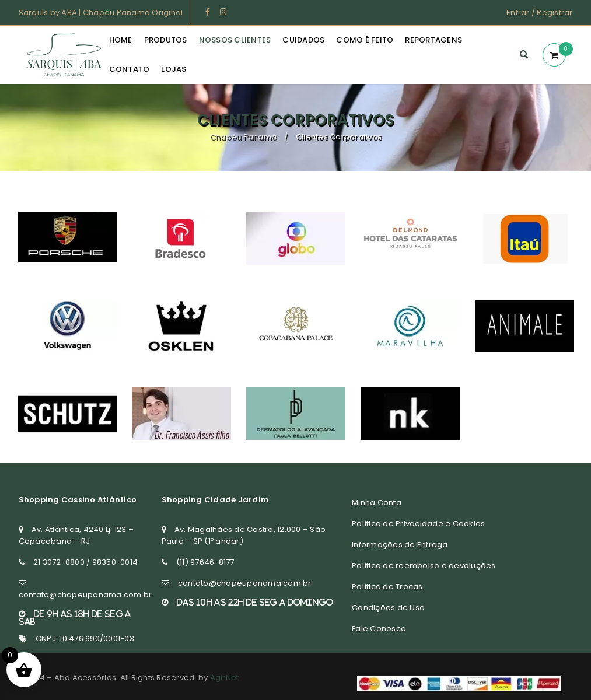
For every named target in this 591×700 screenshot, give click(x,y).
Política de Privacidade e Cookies (418, 524)
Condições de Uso (388, 608)
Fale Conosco (379, 629)
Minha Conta (377, 503)
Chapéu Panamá (243, 137)
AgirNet (225, 678)
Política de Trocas (387, 587)
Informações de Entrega (400, 545)
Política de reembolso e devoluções (424, 566)
